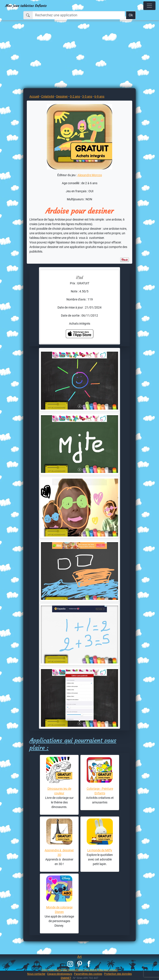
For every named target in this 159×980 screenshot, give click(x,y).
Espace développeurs (60, 974)
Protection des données (118, 974)
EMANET (66, 978)
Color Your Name (52, 970)
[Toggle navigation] (149, 6)
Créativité (48, 96)
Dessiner (62, 96)
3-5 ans (87, 96)
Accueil (34, 96)
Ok (131, 15)
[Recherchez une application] (79, 15)
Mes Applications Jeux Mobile (80, 970)
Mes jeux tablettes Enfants (26, 6)
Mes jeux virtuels (108, 970)
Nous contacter (36, 974)
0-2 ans (75, 96)
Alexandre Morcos (90, 175)
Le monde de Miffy (100, 850)
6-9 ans (99, 96)
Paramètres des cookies (88, 974)
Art (79, 957)
